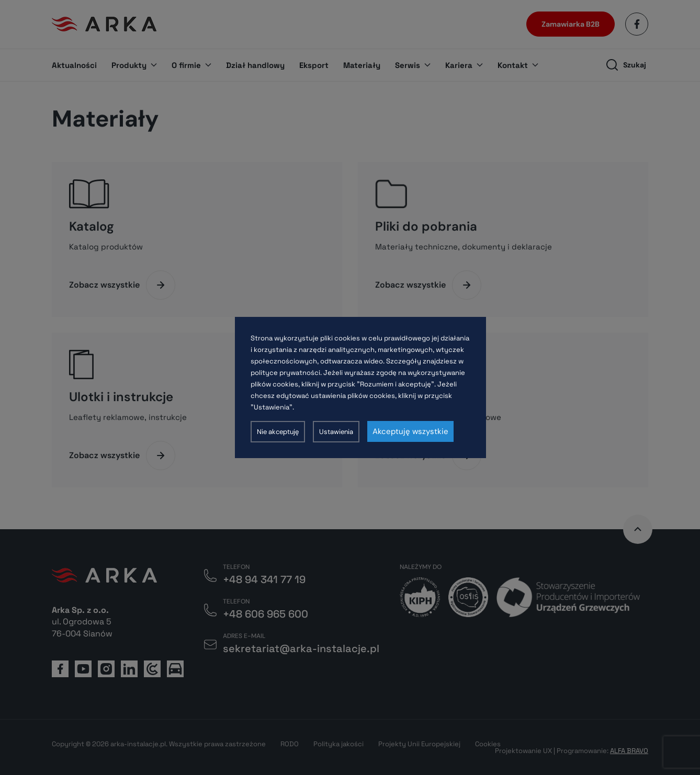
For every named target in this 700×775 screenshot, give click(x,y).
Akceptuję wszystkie (410, 431)
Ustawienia (336, 432)
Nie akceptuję (278, 432)
